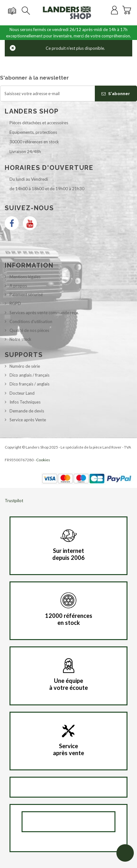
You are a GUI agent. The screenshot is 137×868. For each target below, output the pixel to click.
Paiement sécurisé (26, 295)
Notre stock (20, 339)
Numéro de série (25, 366)
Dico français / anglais (29, 384)
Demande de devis (27, 411)
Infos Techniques (25, 402)
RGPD (15, 303)
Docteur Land (22, 393)
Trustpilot (14, 501)
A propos (18, 286)
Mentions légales (25, 277)
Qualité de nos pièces (29, 330)
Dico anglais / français (29, 375)
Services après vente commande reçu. (44, 313)
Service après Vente (28, 420)
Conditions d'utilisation (31, 321)
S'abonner (116, 94)
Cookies (43, 460)
